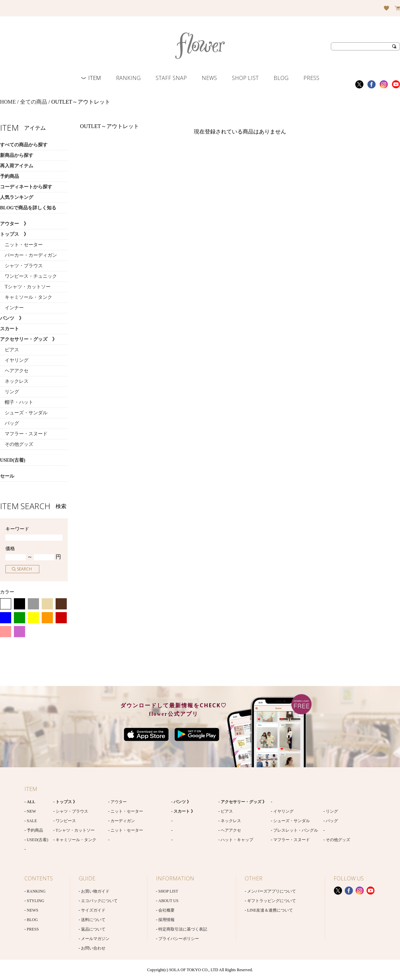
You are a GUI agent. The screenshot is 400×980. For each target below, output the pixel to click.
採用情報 (166, 920)
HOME (8, 102)
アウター (119, 802)
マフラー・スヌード (24, 434)
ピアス (9, 350)
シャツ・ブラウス (21, 266)
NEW (31, 811)
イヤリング (14, 360)
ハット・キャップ (237, 840)
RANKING (128, 78)
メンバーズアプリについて (272, 891)
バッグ (9, 423)
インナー (12, 308)
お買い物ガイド (95, 891)
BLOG (281, 78)
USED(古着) (37, 840)
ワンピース (66, 821)
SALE (32, 821)
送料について (93, 920)
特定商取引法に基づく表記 (183, 929)
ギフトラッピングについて (272, 901)
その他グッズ (17, 444)
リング (9, 392)
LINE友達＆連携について (270, 910)
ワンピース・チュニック (28, 276)
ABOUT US (168, 901)
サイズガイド (93, 910)
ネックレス (14, 381)
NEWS (209, 78)
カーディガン (123, 821)
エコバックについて (99, 901)
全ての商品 (34, 102)
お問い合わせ (93, 948)
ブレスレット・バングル (296, 830)
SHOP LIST (245, 78)
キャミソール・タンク (26, 297)
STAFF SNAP (171, 78)
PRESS (311, 78)
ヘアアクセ (14, 371)
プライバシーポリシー (179, 939)
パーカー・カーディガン (28, 255)
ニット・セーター (21, 245)
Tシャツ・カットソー (25, 287)
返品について (93, 929)
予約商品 (35, 830)
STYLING (35, 901)
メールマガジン (95, 939)
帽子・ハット (17, 402)
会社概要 (166, 910)
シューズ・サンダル (24, 413)
